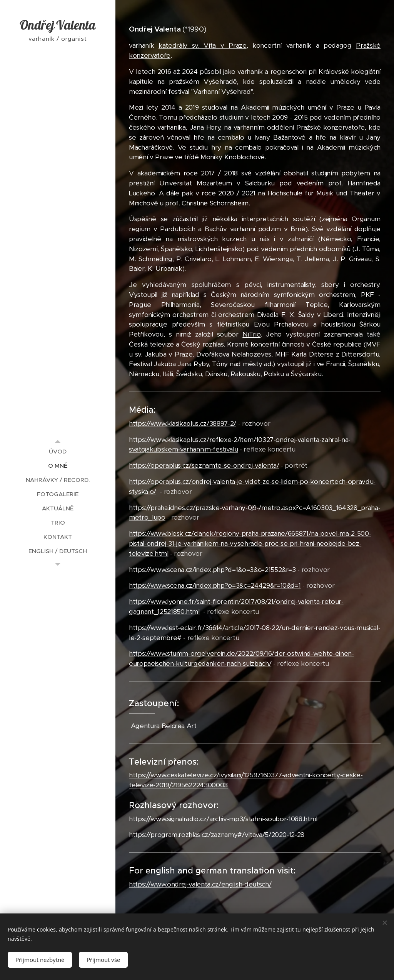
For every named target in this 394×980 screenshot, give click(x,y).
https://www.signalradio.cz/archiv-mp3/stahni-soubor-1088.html (223, 819)
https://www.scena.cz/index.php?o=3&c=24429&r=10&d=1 (215, 585)
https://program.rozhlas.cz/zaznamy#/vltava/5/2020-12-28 (217, 835)
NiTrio (251, 334)
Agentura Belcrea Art (164, 726)
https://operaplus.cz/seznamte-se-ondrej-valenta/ (204, 465)
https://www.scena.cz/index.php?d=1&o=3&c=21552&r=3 (212, 570)
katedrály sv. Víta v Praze (203, 45)
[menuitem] (58, 451)
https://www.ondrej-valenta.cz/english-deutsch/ (200, 884)
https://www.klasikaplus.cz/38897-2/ (183, 423)
